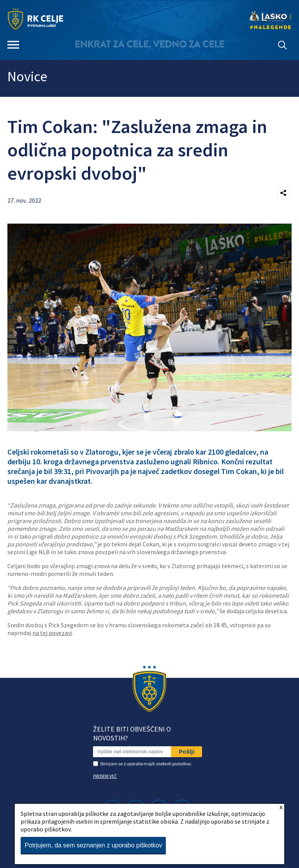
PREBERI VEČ (105, 776)
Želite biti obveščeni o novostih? (132, 733)
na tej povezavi (52, 633)
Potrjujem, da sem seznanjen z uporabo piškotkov (93, 845)
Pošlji (186, 752)
